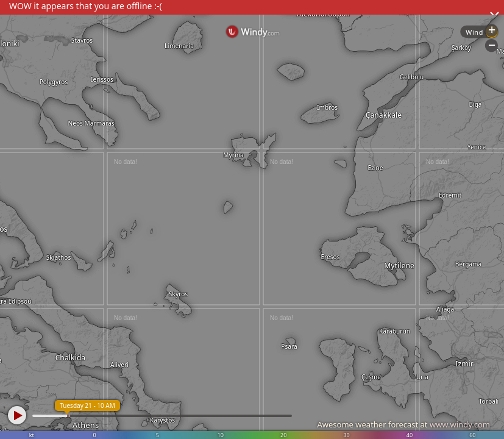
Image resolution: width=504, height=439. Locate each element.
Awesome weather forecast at (403, 424)
